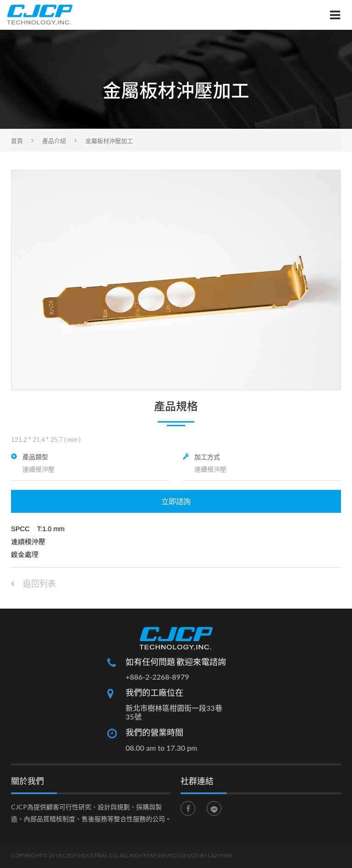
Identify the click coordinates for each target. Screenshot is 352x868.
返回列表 (33, 583)
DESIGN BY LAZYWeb (206, 855)
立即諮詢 (176, 501)
